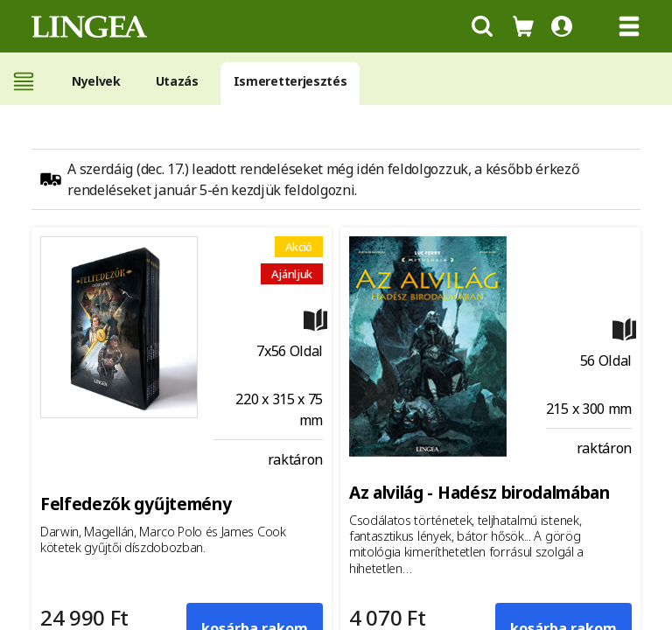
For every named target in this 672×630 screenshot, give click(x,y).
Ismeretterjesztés (290, 81)
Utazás (177, 81)
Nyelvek (96, 81)
